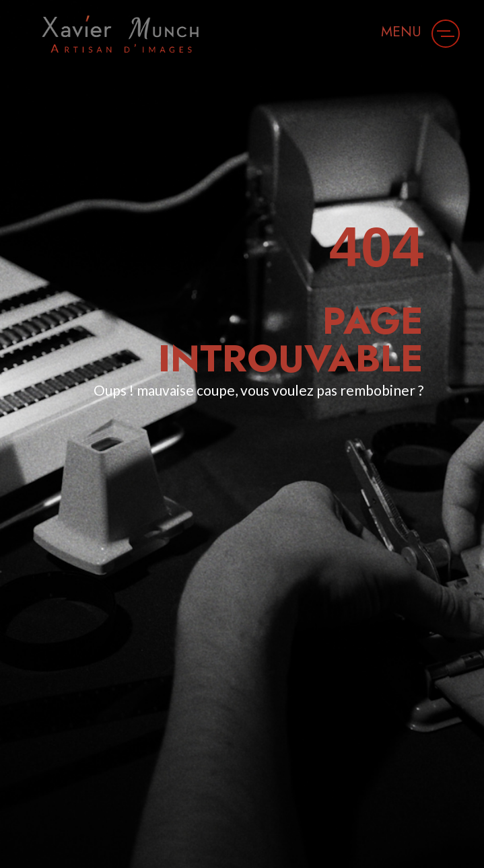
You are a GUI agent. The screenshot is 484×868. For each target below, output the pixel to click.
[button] (446, 34)
